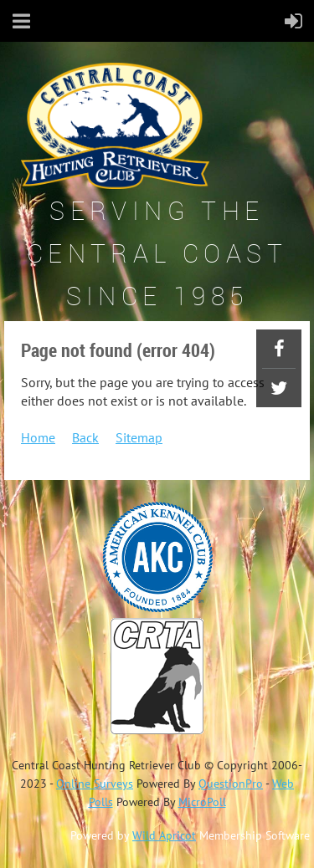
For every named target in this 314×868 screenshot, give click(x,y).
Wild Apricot (164, 835)
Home (38, 437)
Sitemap (139, 437)
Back (85, 437)
